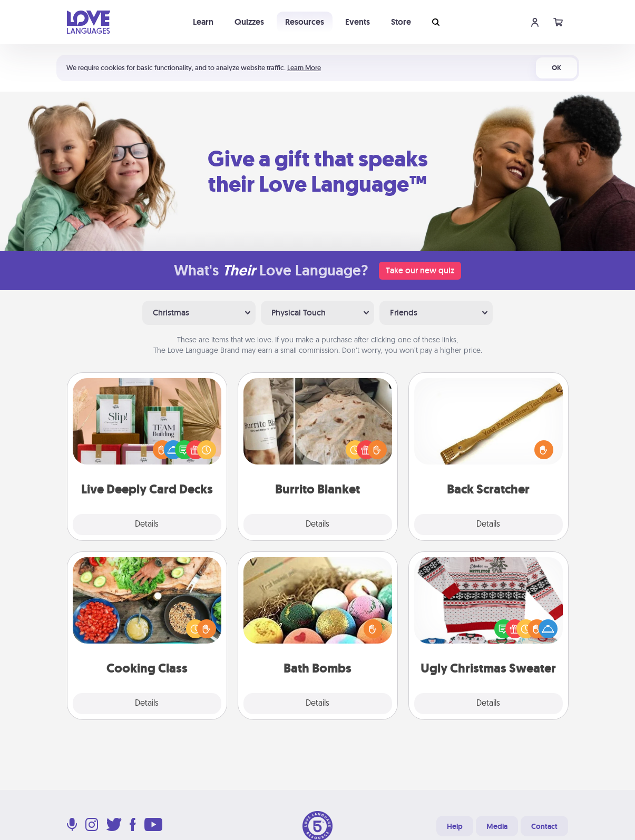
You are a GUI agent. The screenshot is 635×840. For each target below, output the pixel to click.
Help (455, 826)
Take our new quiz (420, 270)
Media (497, 826)
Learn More (304, 68)
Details (147, 525)
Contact (544, 826)
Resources (305, 22)
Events (358, 22)
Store (401, 22)
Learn (203, 22)
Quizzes (249, 22)
